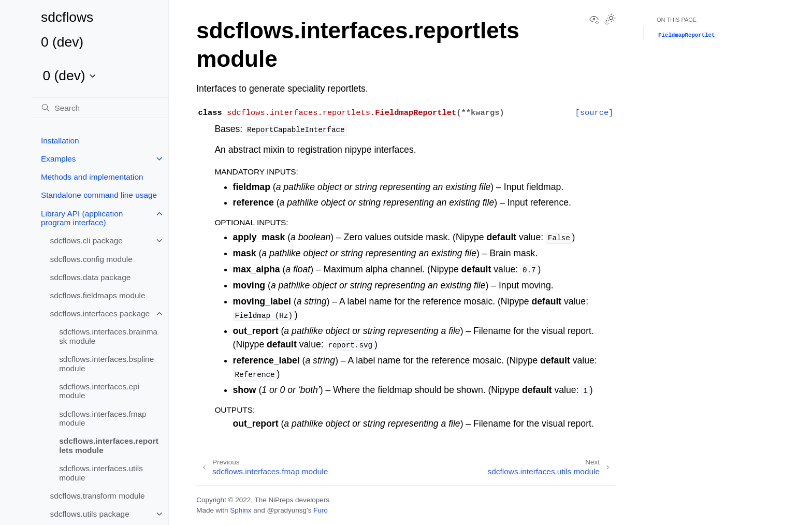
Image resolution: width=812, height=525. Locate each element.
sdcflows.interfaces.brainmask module (108, 336)
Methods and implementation (92, 177)
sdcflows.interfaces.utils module (101, 473)
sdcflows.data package (91, 277)
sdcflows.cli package (86, 240)
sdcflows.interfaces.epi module (99, 391)
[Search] (100, 108)
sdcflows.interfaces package (100, 313)
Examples (59, 159)
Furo (321, 510)
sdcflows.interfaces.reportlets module (109, 446)
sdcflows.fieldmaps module (98, 295)
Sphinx (241, 510)
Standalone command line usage (99, 195)
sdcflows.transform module (98, 496)
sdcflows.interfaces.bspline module (106, 364)
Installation (60, 141)
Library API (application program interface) (82, 218)
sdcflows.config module (91, 259)
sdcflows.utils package (90, 514)
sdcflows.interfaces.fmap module (103, 419)
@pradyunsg (287, 510)
